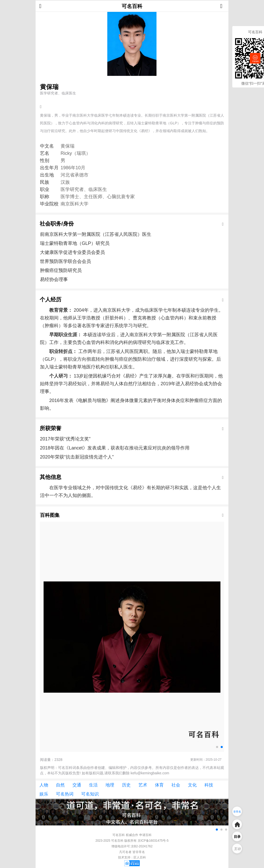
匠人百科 (140, 857)
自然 (60, 785)
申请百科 (145, 835)
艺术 (143, 785)
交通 (77, 785)
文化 (192, 785)
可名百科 (132, 6)
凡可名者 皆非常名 (132, 852)
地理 (110, 785)
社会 (176, 785)
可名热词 (65, 794)
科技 (209, 785)
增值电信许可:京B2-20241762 (132, 846)
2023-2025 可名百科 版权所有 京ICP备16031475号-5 (132, 841)
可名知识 (90, 794)
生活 (93, 785)
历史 (126, 785)
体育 (159, 785)
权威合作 (132, 835)
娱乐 (44, 794)
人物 (44, 785)
